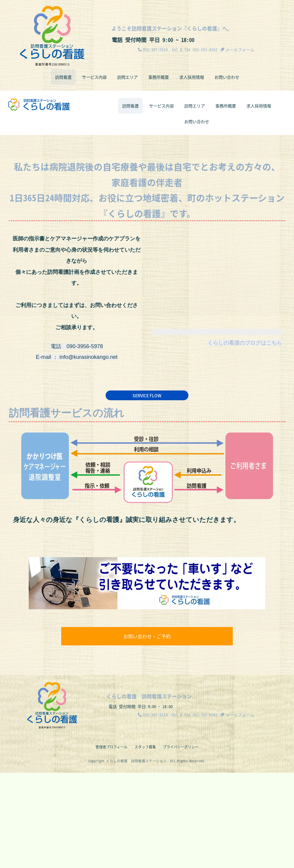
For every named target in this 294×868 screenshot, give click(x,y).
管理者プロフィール (112, 843)
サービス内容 (94, 77)
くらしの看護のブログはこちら (245, 437)
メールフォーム (237, 49)
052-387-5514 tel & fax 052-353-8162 (178, 49)
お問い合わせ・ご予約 (147, 731)
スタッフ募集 (145, 843)
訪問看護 (63, 77)
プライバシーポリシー (181, 843)
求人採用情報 (192, 77)
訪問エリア (127, 77)
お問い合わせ (227, 77)
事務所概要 (159, 77)
